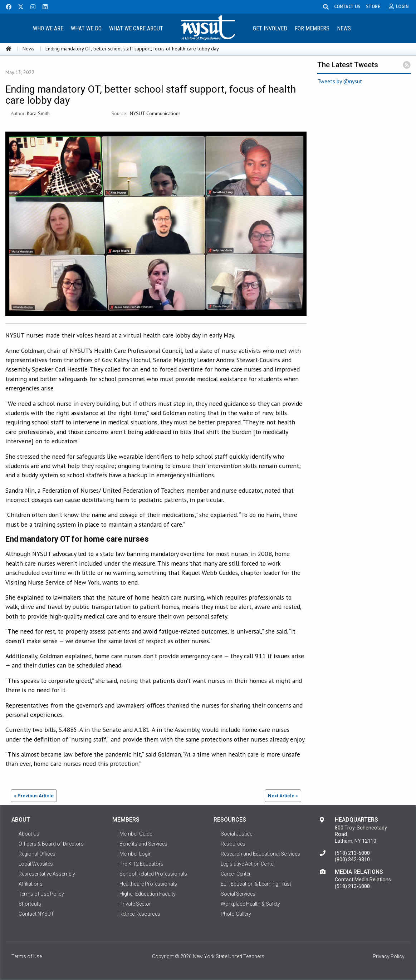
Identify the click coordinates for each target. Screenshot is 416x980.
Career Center (236, 874)
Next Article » (283, 796)
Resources (233, 844)
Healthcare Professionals (148, 884)
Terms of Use (27, 956)
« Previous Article (34, 796)
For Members (312, 28)
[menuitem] (48, 28)
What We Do (86, 28)
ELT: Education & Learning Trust (256, 884)
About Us (29, 834)
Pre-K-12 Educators (141, 864)
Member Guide (136, 834)
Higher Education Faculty (148, 894)
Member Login (136, 854)
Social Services (238, 894)
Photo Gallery (236, 914)
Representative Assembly (47, 874)
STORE (376, 6)
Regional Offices (37, 854)
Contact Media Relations (363, 880)
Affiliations (31, 884)
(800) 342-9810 (352, 860)
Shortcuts (30, 904)
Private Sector (135, 904)
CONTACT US (350, 6)
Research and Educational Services (260, 854)
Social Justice (236, 834)
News (344, 28)
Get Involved (270, 28)
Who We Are (48, 28)
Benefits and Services (143, 844)
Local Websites (36, 864)
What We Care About (136, 28)
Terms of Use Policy (41, 894)
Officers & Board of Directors (51, 844)
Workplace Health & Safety (250, 904)
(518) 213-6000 (352, 853)
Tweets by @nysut (340, 81)
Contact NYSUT (36, 914)
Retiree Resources (140, 914)
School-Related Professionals (153, 874)
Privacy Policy (389, 956)
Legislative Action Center (248, 864)
